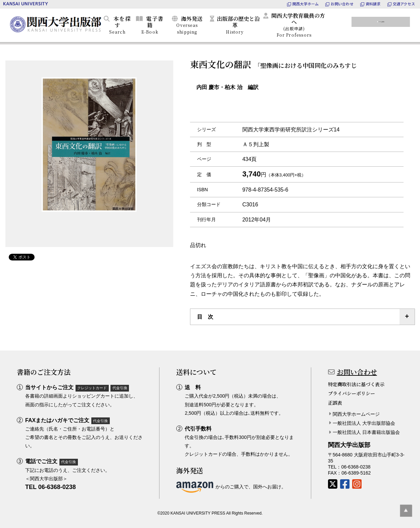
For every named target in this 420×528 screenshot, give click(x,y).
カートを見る (385, 24)
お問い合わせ (357, 372)
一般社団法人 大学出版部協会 (364, 423)
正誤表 (335, 403)
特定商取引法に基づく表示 (356, 384)
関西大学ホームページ (356, 414)
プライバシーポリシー (352, 393)
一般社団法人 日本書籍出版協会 (366, 432)
